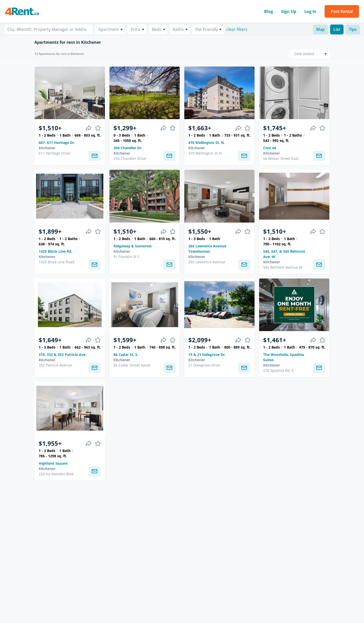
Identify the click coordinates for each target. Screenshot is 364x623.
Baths (178, 29)
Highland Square (53, 463)
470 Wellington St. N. (207, 143)
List (337, 29)
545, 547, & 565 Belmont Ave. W (284, 254)
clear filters (237, 29)
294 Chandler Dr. (128, 148)
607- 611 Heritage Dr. (57, 143)
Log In (310, 11)
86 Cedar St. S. (126, 355)
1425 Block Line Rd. (55, 251)
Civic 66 (270, 148)
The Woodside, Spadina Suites (283, 357)
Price (135, 29)
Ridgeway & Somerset (133, 246)
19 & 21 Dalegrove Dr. (207, 355)
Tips (353, 29)
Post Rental (342, 11)
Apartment (109, 29)
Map (321, 29)
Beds (157, 29)
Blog (269, 11)
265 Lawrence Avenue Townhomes (207, 249)
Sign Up (289, 11)
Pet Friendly (207, 29)
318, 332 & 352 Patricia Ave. (63, 355)
